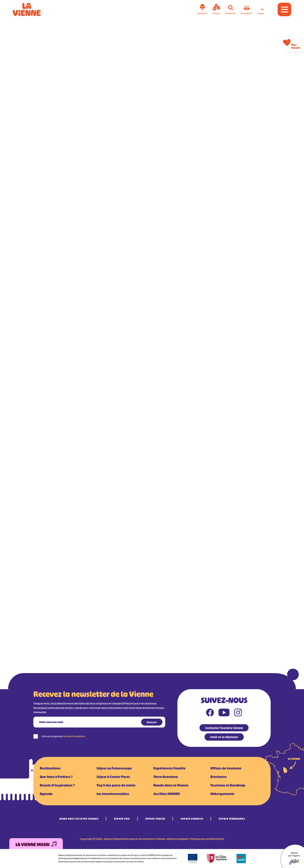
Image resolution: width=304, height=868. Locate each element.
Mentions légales (178, 839)
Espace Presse (155, 819)
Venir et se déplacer (224, 737)
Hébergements (222, 794)
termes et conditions (74, 736)
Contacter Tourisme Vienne (224, 728)
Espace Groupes (192, 819)
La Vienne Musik (36, 845)
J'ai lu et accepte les (63, 736)
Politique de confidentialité (207, 839)
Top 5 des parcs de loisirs (116, 785)
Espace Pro (122, 819)
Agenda (46, 794)
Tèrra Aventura (166, 777)
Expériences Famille (169, 768)
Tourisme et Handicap (228, 785)
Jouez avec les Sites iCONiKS (79, 819)
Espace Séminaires (232, 819)
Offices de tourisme (226, 768)
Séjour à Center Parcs (113, 777)
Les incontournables (113, 794)
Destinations (50, 768)
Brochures (218, 777)
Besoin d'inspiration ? (57, 785)
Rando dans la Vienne (171, 785)
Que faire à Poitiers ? (56, 777)
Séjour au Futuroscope (114, 768)
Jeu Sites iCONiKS (167, 794)
